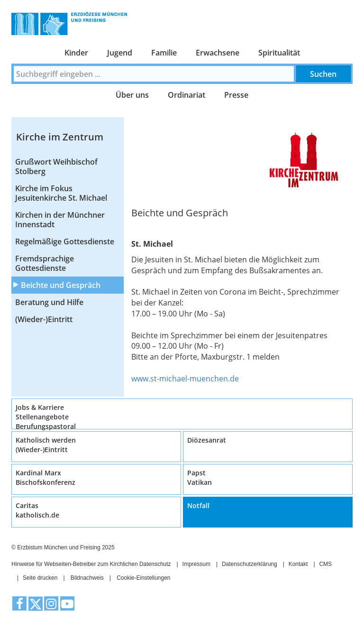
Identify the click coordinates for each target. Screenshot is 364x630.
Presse (236, 95)
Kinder (76, 53)
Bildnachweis (87, 578)
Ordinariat (187, 95)
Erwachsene (218, 53)
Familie (164, 53)
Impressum (196, 564)
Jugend (120, 53)
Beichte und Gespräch (61, 285)
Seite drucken (40, 578)
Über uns (132, 95)
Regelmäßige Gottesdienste (65, 241)
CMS (325, 564)
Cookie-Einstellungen (143, 578)
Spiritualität (279, 53)
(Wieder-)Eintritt (44, 319)
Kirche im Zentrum (60, 137)
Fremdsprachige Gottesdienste (45, 263)
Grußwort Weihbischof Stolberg (56, 167)
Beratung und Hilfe (49, 302)
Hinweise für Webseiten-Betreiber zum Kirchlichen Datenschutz (91, 564)
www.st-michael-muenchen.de (185, 379)
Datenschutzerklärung (250, 564)
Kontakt (298, 564)
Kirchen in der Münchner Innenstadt (60, 220)
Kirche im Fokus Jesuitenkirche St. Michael (61, 193)
